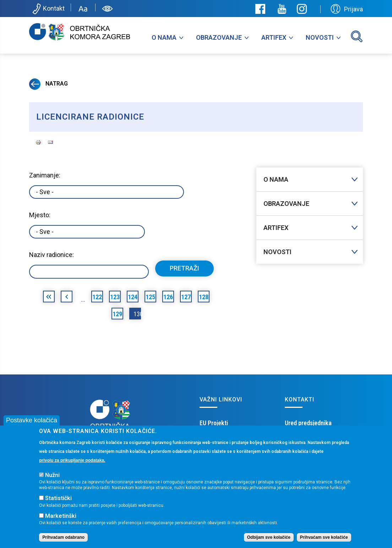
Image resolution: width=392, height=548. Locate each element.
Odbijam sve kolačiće (269, 538)
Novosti (320, 37)
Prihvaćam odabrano (63, 538)
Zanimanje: (45, 175)
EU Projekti (214, 423)
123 (115, 297)
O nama (164, 37)
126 (168, 297)
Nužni (52, 475)
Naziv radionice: (51, 255)
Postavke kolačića (32, 421)
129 (117, 314)
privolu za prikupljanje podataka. (72, 460)
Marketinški (61, 516)
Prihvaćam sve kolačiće (324, 538)
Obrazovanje (219, 37)
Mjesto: (40, 215)
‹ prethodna (67, 298)
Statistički (58, 498)
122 (97, 297)
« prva (49, 298)
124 (133, 297)
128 (204, 297)
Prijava (347, 9)
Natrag (48, 84)
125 (150, 297)
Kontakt (48, 9)
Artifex (274, 37)
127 (186, 297)
